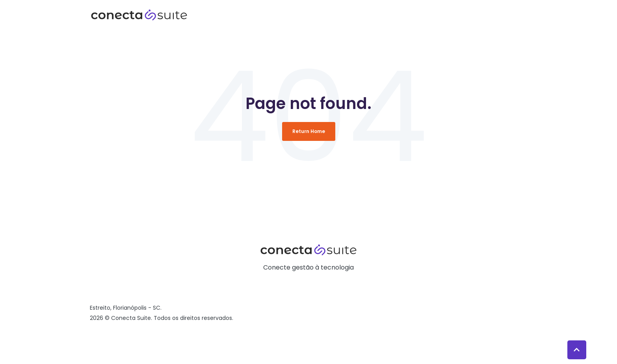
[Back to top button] (577, 350)
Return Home (309, 131)
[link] (139, 14)
